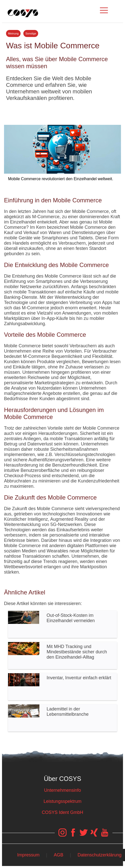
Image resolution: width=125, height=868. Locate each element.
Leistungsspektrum (62, 801)
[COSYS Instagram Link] (62, 835)
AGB (58, 855)
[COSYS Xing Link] (94, 835)
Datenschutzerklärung (100, 855)
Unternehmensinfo (62, 790)
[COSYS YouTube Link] (105, 835)
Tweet (62, 111)
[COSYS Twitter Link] (84, 835)
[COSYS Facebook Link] (73, 835)
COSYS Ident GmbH (62, 812)
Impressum (28, 855)
